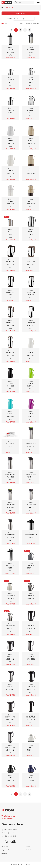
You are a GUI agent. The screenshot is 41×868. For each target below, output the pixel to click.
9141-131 (10, 477)
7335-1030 (31, 173)
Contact (28, 850)
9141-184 (31, 477)
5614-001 (31, 355)
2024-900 (31, 598)
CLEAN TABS (10, 444)
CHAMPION (10, 262)
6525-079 (10, 355)
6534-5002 (31, 659)
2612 (31, 82)
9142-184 (10, 538)
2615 (31, 113)
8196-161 (10, 52)
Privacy (28, 847)
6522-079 (31, 264)
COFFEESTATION (31, 535)
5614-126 (31, 386)
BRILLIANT (10, 80)
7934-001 (31, 750)
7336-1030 (31, 204)
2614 (10, 113)
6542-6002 (10, 720)
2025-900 (10, 629)
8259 (10, 568)
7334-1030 (31, 143)
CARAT (31, 231)
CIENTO (31, 353)
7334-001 (10, 143)
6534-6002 (10, 689)
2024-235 (10, 598)
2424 (31, 234)
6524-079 (10, 325)
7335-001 (10, 173)
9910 (10, 446)
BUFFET (10, 140)
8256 (31, 52)
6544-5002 (31, 720)
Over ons (5, 847)
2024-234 (31, 568)
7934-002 (10, 780)
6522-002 (10, 264)
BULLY (10, 231)
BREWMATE (31, 49)
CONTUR (31, 626)
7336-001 (10, 204)
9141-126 (31, 446)
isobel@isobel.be (9, 833)
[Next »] (30, 30)
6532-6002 (10, 659)
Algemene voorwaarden (9, 850)
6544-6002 (10, 750)
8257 (31, 538)
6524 (10, 295)
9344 (10, 234)
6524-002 (31, 295)
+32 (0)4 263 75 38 (10, 836)
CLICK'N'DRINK (31, 444)
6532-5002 (31, 629)
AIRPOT (10, 49)
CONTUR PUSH (31, 687)
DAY (31, 747)
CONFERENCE (31, 565)
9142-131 (31, 507)
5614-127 (10, 416)
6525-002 (31, 325)
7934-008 (31, 780)
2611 (10, 82)
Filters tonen (20, 13)
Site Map (4, 853)
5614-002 (10, 386)
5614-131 (31, 416)
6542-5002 (31, 689)
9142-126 (10, 507)
